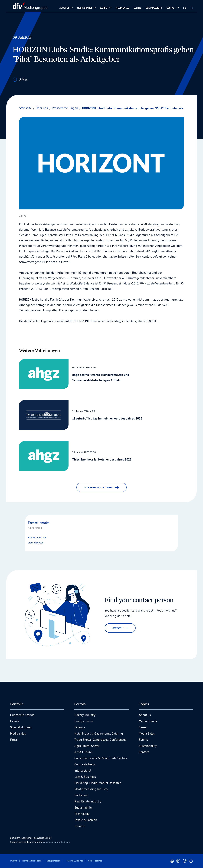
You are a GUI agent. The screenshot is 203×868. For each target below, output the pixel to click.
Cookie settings (95, 861)
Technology (82, 814)
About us (145, 715)
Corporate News (85, 764)
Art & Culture (83, 752)
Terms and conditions (32, 861)
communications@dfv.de (56, 842)
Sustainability (83, 808)
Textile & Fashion (86, 820)
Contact (144, 752)
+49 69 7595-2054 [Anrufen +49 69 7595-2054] (38, 537)
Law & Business (85, 777)
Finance (80, 727)
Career (143, 727)
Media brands (148, 721)
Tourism (80, 826)
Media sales (18, 733)
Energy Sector (84, 721)
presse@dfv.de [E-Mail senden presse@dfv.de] (36, 542)
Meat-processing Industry (91, 789)
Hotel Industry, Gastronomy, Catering (99, 733)
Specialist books (21, 727)
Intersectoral (83, 770)
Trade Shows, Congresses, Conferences (100, 740)
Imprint (13, 861)
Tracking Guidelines (74, 861)
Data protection (53, 861)
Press (14, 740)
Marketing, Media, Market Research (98, 783)
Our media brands (22, 715)
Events (15, 721)
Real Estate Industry (88, 801)
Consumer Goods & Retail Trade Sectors (101, 758)
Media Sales (147, 733)
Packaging (81, 795)
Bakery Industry (85, 715)
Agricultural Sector (87, 746)
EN (185, 8)
